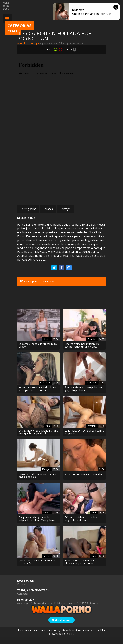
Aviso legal (23, 610)
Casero (47, 520)
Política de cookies (65, 610)
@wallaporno (62, 627)
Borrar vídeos (42, 610)
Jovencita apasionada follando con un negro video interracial (38, 396)
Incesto (47, 563)
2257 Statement (89, 610)
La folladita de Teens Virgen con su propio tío (84, 439)
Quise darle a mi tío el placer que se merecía (37, 569)
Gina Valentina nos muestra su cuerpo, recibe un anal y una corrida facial (82, 353)
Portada (22, 43)
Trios (94, 520)
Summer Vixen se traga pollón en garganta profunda (83, 396)
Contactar (23, 601)
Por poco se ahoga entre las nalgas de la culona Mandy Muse (37, 526)
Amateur (92, 433)
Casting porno (28, 209)
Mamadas (91, 390)
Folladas (48, 209)
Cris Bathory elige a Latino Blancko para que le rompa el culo (38, 439)
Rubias (47, 346)
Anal (48, 433)
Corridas (92, 346)
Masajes (46, 476)
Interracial (45, 390)
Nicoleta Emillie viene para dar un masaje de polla (37, 483)
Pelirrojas (34, 43)
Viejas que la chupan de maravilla (83, 481)
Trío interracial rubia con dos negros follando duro (81, 526)
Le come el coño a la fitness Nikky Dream (38, 353)
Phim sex (22, 591)
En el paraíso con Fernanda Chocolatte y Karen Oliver (80, 569)
